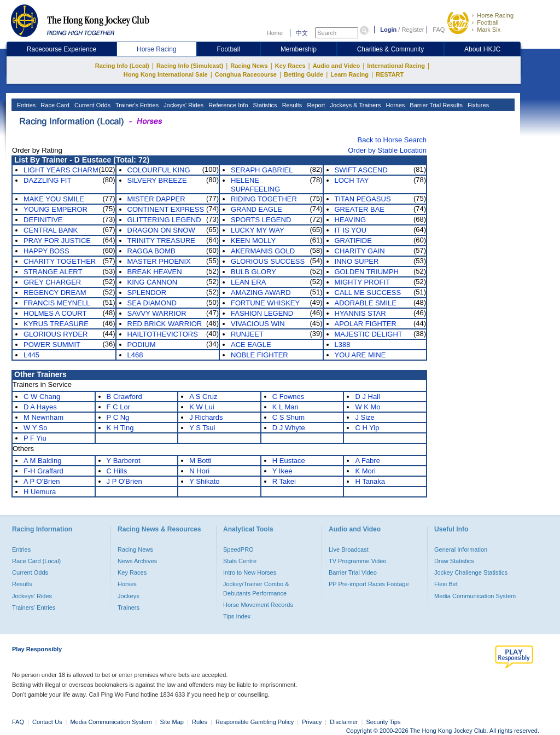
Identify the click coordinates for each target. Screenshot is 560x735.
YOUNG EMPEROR (56, 209)
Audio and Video (337, 66)
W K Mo (367, 407)
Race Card (54, 105)
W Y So (36, 428)
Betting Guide (304, 74)
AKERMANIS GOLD (263, 251)
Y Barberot (124, 461)
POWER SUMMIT (52, 345)
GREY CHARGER (52, 282)
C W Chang (42, 397)
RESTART (390, 74)
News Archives (137, 561)
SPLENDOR (147, 293)
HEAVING (351, 220)
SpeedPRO (238, 549)
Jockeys (129, 596)
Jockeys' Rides (183, 105)
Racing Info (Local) (122, 66)
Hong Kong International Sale (166, 74)
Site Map (172, 722)
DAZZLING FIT (47, 180)
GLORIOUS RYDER (56, 334)
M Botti (200, 461)
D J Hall (367, 397)
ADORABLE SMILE (366, 303)
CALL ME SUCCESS (368, 293)
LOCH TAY (352, 180)
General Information (461, 549)
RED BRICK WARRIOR (165, 324)
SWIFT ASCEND (361, 170)
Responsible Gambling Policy (255, 722)
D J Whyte (289, 428)
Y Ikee (282, 471)
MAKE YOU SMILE (54, 199)
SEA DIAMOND (152, 303)
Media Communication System (475, 596)
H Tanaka (370, 481)
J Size (364, 417)
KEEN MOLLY (253, 241)
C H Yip (367, 428)
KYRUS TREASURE (56, 324)
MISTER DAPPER (156, 199)
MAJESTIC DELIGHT (369, 334)
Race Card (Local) (36, 561)
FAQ (439, 30)
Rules (200, 722)
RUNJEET (247, 334)
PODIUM (142, 345)
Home (275, 33)
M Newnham (43, 417)
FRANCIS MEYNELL (57, 303)
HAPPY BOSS (46, 251)
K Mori (365, 471)
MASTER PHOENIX (159, 261)
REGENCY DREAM (55, 293)
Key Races (290, 66)
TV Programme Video (358, 561)
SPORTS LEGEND (261, 220)
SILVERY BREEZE (157, 180)
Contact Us (47, 722)
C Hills (117, 471)
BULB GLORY (253, 272)
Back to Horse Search (392, 140)
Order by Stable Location (387, 150)
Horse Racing (495, 15)
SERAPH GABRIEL (262, 170)
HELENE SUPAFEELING (255, 185)
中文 (302, 33)
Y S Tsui (202, 428)
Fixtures (477, 105)
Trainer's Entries (136, 105)
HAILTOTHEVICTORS (163, 334)
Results (291, 105)
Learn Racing (349, 74)
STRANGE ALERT (53, 272)
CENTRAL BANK (51, 230)
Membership (299, 49)
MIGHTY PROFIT (363, 282)
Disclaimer (344, 722)
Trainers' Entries (34, 607)
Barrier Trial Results (435, 105)
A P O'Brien (42, 481)
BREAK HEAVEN (155, 272)
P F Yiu (35, 438)
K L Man (285, 407)
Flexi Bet (446, 584)
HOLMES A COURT (55, 313)
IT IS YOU (351, 230)
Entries (25, 105)
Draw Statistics (454, 561)
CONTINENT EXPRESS (166, 209)
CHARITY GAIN (360, 251)
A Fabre (367, 461)
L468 (135, 355)
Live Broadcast (349, 549)
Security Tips (384, 722)
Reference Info (227, 105)
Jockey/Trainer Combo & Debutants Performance (256, 588)
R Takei (284, 481)
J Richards (206, 417)
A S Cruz (203, 397)
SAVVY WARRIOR (157, 313)
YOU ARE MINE (360, 355)
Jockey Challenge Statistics (471, 572)
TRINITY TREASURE (161, 241)
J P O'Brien (124, 481)
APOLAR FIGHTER (366, 324)
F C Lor (118, 407)
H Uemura (40, 492)
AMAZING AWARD (261, 293)
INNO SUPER (357, 261)
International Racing (396, 66)
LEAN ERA (248, 282)
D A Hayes (40, 407)
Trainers (129, 607)
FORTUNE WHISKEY (265, 303)
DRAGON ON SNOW (161, 230)
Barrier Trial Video (353, 572)
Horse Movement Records (258, 605)
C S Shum (288, 417)
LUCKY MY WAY (258, 230)
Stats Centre (240, 561)
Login (388, 30)
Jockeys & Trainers (354, 105)
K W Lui (202, 407)
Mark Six (489, 30)
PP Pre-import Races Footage (369, 584)
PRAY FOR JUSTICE (57, 241)
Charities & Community (391, 49)
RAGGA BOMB (151, 251)
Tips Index (237, 616)
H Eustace (289, 461)
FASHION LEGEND (262, 313)
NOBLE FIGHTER (259, 355)
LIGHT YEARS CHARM (61, 170)
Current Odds (92, 105)
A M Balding (42, 461)
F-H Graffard (43, 471)
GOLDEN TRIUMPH (367, 272)
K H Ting (120, 428)
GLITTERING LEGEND (164, 220)
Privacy (312, 722)
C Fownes (288, 397)
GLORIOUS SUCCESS (268, 261)
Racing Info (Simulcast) (190, 66)
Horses (394, 105)
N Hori (199, 471)
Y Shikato (204, 481)
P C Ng (118, 417)
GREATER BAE (360, 209)
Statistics (264, 105)
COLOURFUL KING (159, 170)
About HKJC (482, 49)
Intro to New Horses (250, 572)
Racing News (249, 66)
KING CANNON (153, 282)
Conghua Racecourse (246, 74)
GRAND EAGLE (256, 209)
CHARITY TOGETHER (60, 261)
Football (488, 22)
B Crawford (124, 397)
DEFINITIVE (43, 220)
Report (315, 105)
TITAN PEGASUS (363, 199)
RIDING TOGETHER (264, 199)
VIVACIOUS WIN (258, 324)
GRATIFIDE (353, 241)
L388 (343, 345)
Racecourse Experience (62, 49)
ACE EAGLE (251, 345)
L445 (31, 355)
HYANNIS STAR (360, 313)
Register (413, 30)
